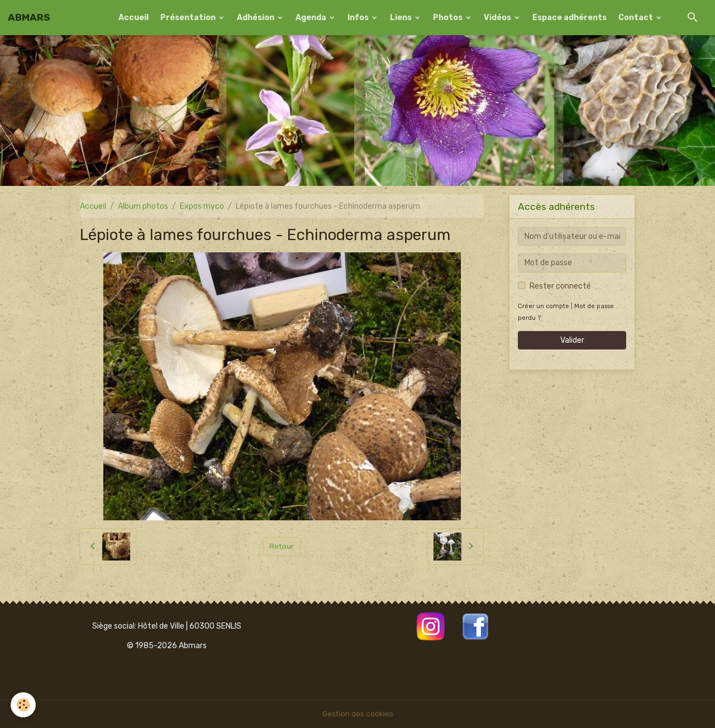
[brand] (29, 17)
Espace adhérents (569, 18)
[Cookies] (24, 705)
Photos (449, 18)
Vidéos (498, 18)
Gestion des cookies (358, 714)
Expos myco (202, 206)
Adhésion (256, 18)
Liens (402, 18)
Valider (572, 340)
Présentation (189, 18)
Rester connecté (560, 286)
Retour (282, 546)
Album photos (143, 206)
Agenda (312, 18)
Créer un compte (544, 306)
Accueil (134, 18)
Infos (359, 18)
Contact (637, 18)
